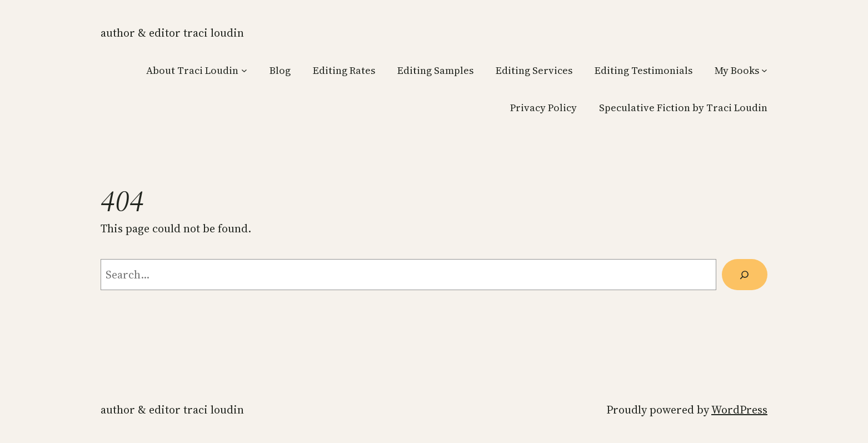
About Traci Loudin (192, 70)
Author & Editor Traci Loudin (172, 33)
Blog (280, 70)
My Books (737, 70)
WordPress (739, 410)
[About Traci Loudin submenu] (244, 70)
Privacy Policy (543, 108)
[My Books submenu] (764, 70)
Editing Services (534, 70)
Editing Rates (344, 70)
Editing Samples (435, 70)
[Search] (745, 275)
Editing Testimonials (643, 70)
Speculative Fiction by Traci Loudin (683, 108)
